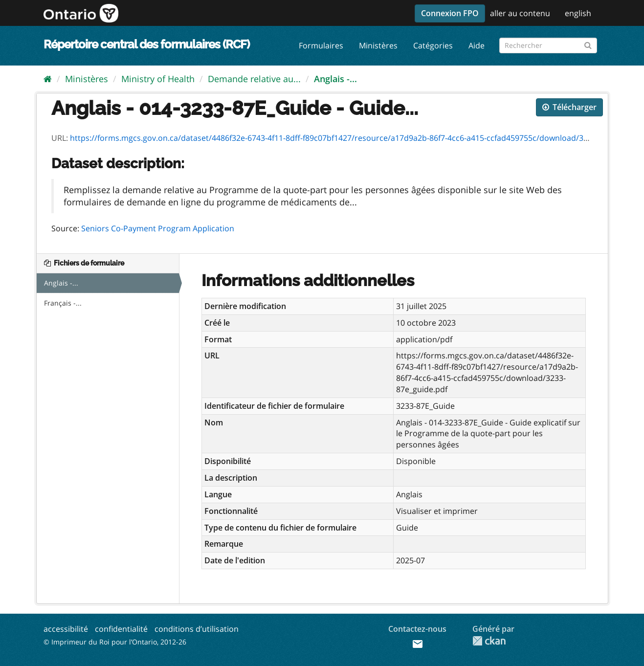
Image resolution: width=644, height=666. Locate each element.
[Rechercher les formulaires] (548, 45)
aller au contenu (520, 13)
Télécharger (569, 107)
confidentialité (121, 629)
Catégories (433, 45)
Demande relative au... (254, 79)
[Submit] (588, 44)
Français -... (63, 303)
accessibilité (66, 629)
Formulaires (321, 45)
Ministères (378, 45)
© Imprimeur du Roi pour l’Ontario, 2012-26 (115, 642)
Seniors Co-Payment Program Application (158, 228)
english (578, 13)
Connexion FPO (450, 13)
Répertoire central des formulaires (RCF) (146, 44)
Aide (477, 45)
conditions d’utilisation (197, 629)
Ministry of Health (158, 79)
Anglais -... (335, 79)
